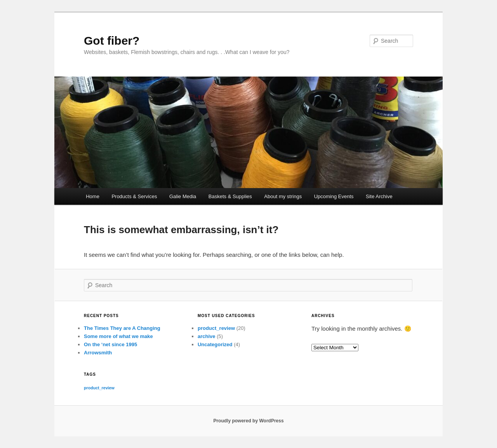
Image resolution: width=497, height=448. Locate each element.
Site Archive (379, 196)
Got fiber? (112, 41)
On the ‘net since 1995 (110, 344)
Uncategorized (215, 344)
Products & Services (134, 196)
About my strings (283, 196)
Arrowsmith (98, 353)
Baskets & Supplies (230, 196)
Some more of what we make (118, 336)
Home (93, 196)
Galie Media (183, 196)
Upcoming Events (334, 196)
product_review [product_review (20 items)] (99, 388)
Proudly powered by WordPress (248, 421)
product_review (216, 328)
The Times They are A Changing (122, 328)
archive (207, 336)
